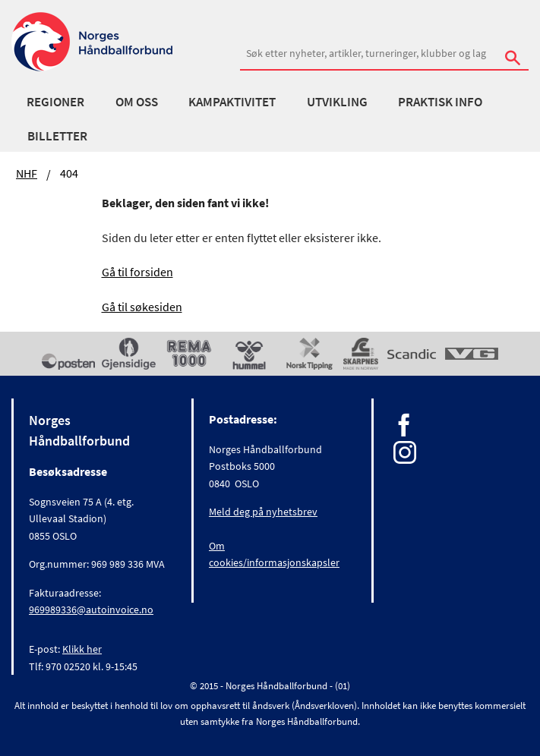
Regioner (55, 102)
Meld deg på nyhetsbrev (263, 512)
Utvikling (337, 102)
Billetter (57, 136)
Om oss (137, 102)
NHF (27, 173)
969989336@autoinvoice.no (91, 610)
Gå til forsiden (137, 272)
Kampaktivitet (232, 102)
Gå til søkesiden (142, 307)
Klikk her (82, 649)
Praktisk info (440, 102)
